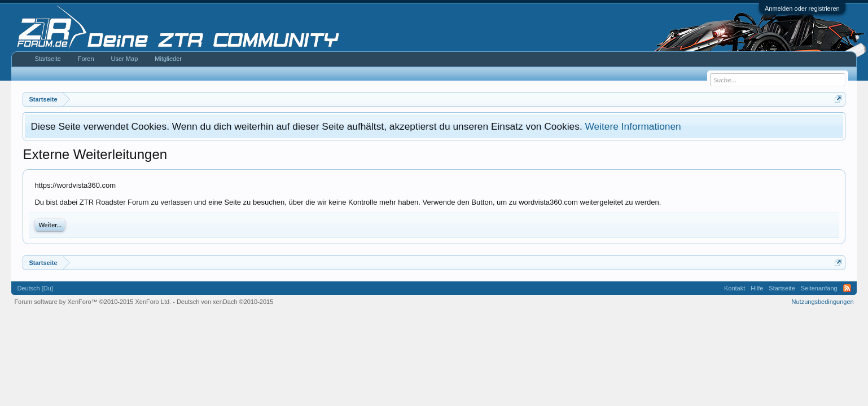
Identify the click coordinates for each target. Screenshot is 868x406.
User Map (125, 59)
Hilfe (757, 288)
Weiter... (50, 225)
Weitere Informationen (633, 126)
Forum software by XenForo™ (93, 302)
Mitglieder (168, 59)
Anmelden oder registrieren (802, 8)
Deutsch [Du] (35, 288)
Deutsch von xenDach (225, 302)
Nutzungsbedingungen (823, 302)
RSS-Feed (847, 288)
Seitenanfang (819, 288)
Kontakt (735, 288)
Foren (86, 59)
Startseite (47, 59)
